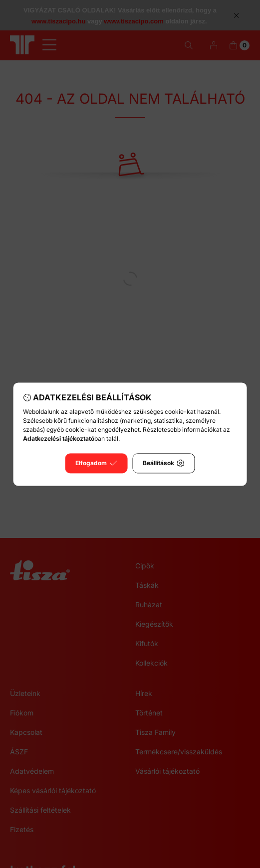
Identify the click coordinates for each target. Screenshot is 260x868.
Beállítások (163, 463)
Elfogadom (96, 463)
